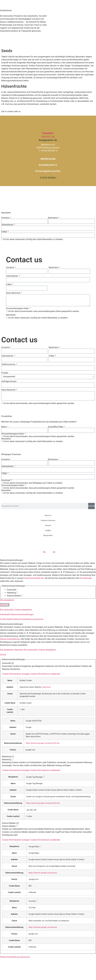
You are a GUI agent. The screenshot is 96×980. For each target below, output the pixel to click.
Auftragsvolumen (9, 381)
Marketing (12, 593)
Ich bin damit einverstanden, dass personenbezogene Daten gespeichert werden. (44, 311)
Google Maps (34, 853)
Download (6, 480)
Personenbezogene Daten (18, 308)
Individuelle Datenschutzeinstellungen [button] (17, 614)
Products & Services (48, 520)
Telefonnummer (9, 364)
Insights (48, 530)
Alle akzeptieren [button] (7, 600)
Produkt (5, 373)
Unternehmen (7, 225)
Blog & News (48, 535)
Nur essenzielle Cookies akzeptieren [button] (16, 610)
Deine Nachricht (13, 293)
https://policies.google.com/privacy (43, 873)
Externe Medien (15, 596)
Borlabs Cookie (26, 681)
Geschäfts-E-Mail (56, 427)
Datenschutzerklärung (34, 578)
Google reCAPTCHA (34, 721)
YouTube (32, 908)
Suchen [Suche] (91, 506)
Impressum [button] (38, 619)
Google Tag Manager (34, 784)
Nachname (53, 218)
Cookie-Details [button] (7, 619)
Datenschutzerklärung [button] (23, 619)
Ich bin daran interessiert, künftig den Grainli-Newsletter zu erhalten (33, 493)
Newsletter (48, 133)
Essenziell (12, 590)
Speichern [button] (4, 605)
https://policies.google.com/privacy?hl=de (43, 743)
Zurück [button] (3, 655)
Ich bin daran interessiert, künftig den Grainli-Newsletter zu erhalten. (33, 239)
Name (4, 427)
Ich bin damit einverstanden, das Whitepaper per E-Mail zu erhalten (33, 483)
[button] (31, 674)
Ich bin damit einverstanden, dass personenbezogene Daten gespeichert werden (39, 488)
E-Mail (4, 232)
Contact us (48, 137)
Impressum (46, 687)
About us (48, 515)
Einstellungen (86, 578)
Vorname (5, 218)
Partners (48, 525)
